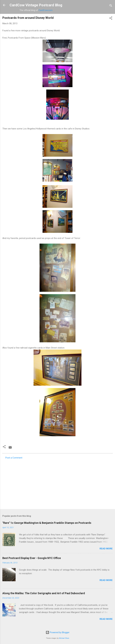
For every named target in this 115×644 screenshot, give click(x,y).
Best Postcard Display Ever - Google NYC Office (32, 558)
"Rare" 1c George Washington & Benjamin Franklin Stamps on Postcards (47, 523)
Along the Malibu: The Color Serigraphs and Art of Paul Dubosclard (44, 593)
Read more (106, 549)
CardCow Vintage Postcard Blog (36, 5)
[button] (111, 19)
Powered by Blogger (58, 632)
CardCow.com (46, 10)
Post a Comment (14, 458)
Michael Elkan (64, 638)
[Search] (111, 6)
